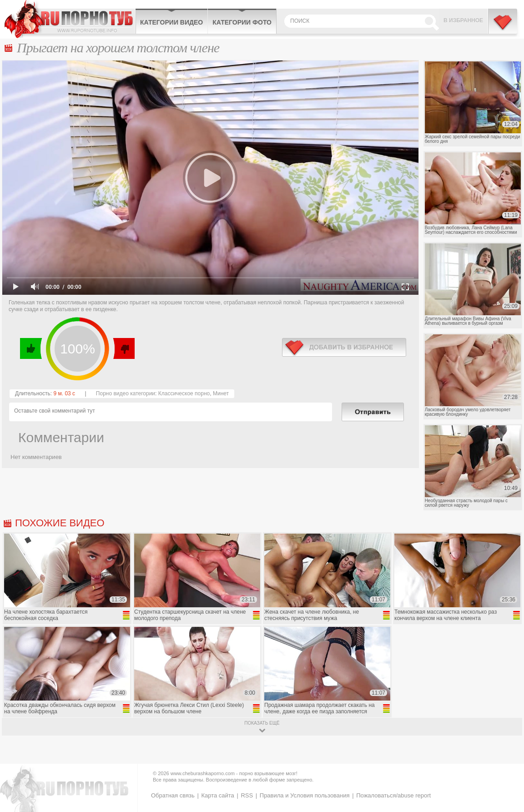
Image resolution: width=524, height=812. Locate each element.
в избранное (344, 347)
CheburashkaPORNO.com (70, 19)
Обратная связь (173, 795)
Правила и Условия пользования (305, 795)
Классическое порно (184, 393)
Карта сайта (217, 795)
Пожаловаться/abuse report (393, 795)
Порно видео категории (126, 393)
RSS (247, 795)
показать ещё (262, 723)
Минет (221, 393)
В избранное (463, 20)
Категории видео (171, 22)
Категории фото (242, 22)
